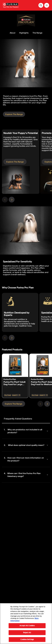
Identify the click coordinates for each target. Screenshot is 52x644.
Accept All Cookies (27, 626)
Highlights (24, 33)
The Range (37, 33)
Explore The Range (14, 114)
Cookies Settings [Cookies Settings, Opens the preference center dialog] (27, 639)
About (12, 33)
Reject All (27, 633)
